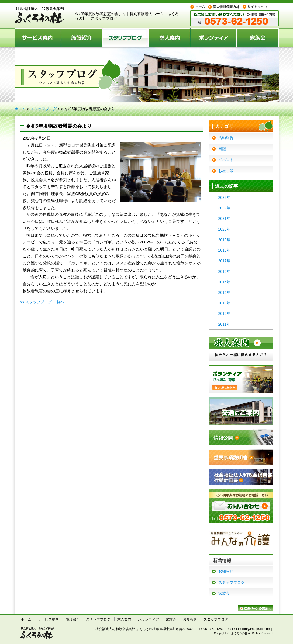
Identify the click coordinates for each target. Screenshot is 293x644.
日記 (222, 149)
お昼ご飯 (226, 171)
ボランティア (214, 37)
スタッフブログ (126, 37)
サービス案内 (37, 37)
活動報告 (226, 138)
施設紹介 (82, 37)
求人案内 (170, 37)
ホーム (20, 109)
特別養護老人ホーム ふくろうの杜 (39, 15)
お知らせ (226, 571)
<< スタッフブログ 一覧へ (42, 302)
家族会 (258, 37)
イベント (226, 160)
